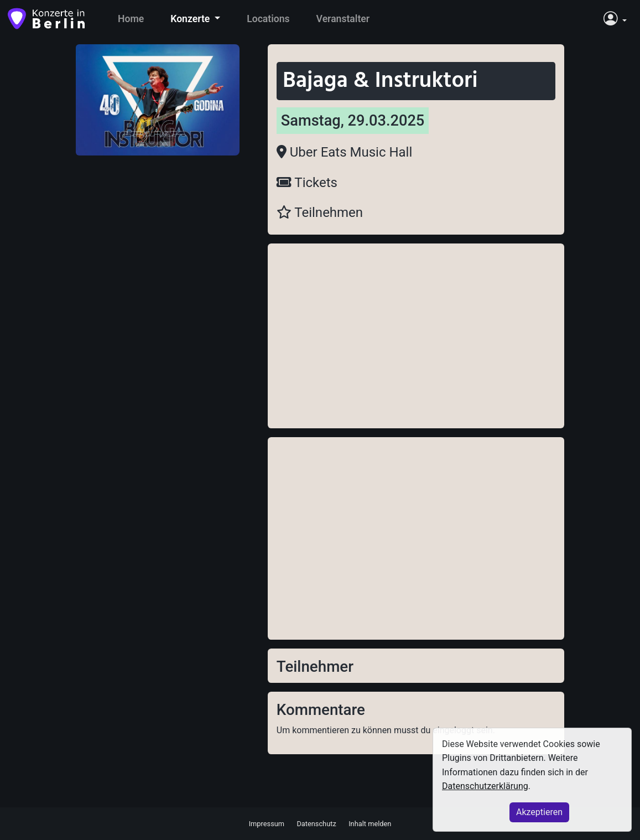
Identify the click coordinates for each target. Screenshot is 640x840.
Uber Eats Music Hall (344, 152)
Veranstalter (343, 19)
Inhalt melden (370, 823)
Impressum (267, 823)
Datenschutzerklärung (485, 786)
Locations (268, 19)
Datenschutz (316, 823)
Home (131, 19)
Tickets (307, 183)
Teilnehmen (320, 212)
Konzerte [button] (191, 19)
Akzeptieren (539, 812)
